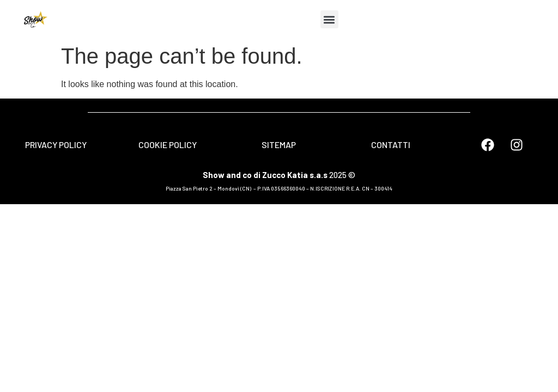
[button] (329, 19)
